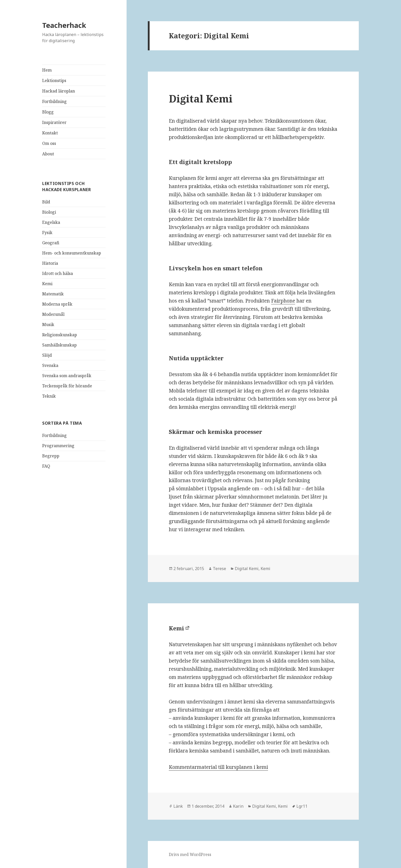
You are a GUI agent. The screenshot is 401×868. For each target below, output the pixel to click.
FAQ (46, 466)
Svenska (50, 365)
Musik (48, 325)
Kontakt (50, 133)
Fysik (47, 233)
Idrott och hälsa (58, 273)
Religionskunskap (60, 335)
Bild (46, 202)
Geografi (51, 243)
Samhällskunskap (59, 345)
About (48, 154)
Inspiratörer (54, 122)
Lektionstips (54, 80)
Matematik (53, 294)
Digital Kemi (201, 99)
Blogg (48, 112)
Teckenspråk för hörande (67, 386)
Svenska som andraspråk (67, 376)
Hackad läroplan (59, 91)
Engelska (51, 222)
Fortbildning (54, 101)
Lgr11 (302, 806)
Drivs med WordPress (190, 854)
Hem (47, 70)
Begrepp (51, 456)
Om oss (49, 143)
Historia (50, 263)
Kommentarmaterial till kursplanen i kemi (218, 767)
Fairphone (283, 301)
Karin (238, 806)
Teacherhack (64, 25)
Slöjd (47, 355)
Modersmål (53, 314)
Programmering (58, 446)
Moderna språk (57, 304)
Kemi (47, 284)
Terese (219, 569)
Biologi (49, 212)
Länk (178, 806)
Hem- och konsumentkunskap (72, 253)
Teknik (49, 396)
